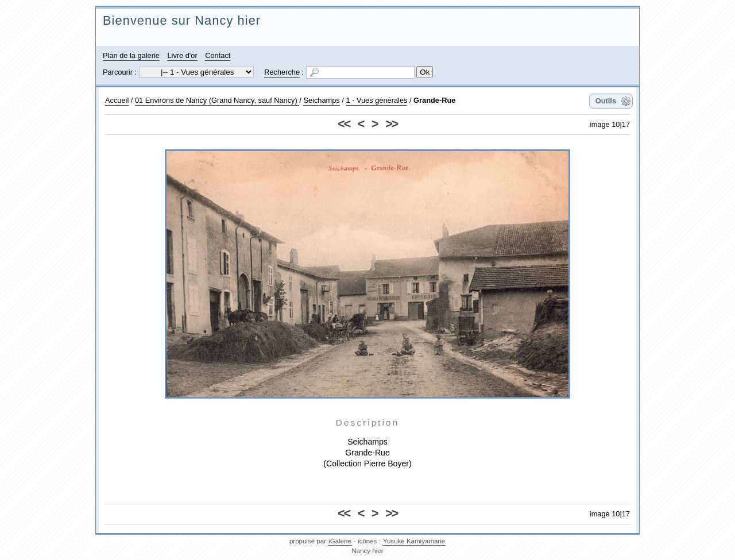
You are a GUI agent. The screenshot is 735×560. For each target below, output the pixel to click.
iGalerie (340, 541)
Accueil (117, 100)
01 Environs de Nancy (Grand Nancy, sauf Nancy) (217, 100)
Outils (606, 101)
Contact (218, 55)
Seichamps (321, 100)
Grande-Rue (434, 100)
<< (344, 124)
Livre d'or (182, 55)
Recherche (282, 72)
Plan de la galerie (131, 55)
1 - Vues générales (376, 100)
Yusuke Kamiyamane (414, 541)
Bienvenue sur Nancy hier (182, 20)
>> (391, 124)
